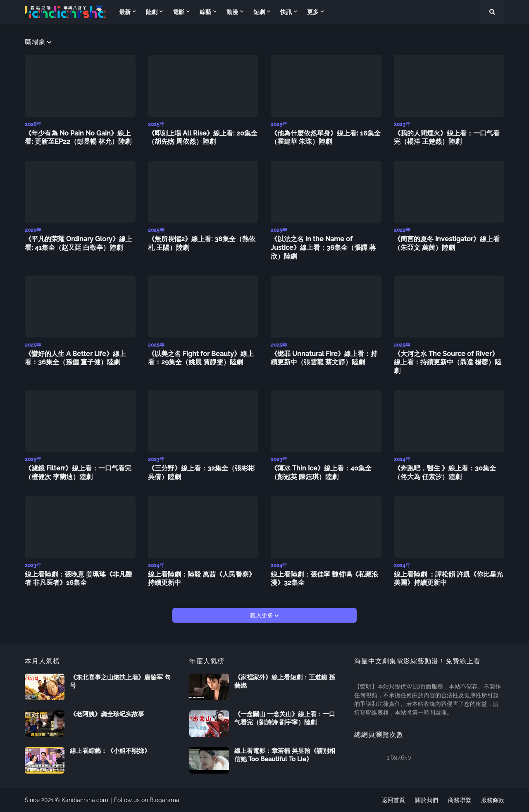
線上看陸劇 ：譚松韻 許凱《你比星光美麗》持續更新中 (448, 579)
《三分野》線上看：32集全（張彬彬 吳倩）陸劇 (201, 472)
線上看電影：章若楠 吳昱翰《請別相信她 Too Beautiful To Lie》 (285, 755)
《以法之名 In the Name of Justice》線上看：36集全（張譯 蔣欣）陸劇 (323, 248)
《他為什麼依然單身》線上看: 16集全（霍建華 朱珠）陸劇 (326, 138)
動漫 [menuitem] (232, 12)
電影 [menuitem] (179, 12)
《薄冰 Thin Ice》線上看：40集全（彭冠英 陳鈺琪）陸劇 (321, 472)
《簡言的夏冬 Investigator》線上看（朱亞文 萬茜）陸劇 (447, 243)
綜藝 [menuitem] (205, 12)
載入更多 (262, 615)
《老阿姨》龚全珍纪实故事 (107, 714)
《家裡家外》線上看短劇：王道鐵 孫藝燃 (285, 681)
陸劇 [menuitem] (152, 12)
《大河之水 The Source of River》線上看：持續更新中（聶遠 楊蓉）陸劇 (448, 362)
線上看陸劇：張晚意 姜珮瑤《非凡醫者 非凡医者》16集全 (79, 579)
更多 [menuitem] (313, 12)
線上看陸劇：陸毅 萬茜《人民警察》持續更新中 (202, 579)
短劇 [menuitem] (259, 12)
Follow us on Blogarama (147, 800)
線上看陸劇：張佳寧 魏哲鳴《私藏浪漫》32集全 (324, 579)
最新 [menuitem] (125, 12)
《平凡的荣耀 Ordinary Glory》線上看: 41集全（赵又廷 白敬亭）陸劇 (79, 243)
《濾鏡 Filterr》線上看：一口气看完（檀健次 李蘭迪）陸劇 (78, 472)
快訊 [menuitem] (286, 12)
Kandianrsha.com (85, 800)
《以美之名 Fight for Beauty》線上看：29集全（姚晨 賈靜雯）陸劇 (201, 358)
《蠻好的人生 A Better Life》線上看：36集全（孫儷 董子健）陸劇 (75, 358)
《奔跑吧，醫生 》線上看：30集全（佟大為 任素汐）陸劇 (445, 472)
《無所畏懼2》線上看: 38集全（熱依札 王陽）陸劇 (202, 243)
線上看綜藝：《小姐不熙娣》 (110, 751)
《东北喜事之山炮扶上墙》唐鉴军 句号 (120, 681)
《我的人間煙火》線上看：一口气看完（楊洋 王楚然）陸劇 (447, 138)
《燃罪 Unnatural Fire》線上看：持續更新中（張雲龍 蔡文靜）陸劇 (324, 358)
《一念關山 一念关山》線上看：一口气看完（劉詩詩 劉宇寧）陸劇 (285, 718)
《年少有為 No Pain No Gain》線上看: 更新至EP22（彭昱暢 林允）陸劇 (78, 138)
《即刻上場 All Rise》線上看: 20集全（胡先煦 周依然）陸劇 (203, 138)
